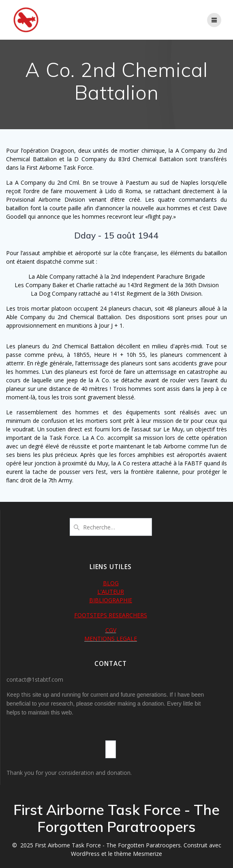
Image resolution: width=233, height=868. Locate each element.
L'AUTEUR (111, 592)
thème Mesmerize (138, 854)
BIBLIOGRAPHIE (111, 600)
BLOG (111, 583)
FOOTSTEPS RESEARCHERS (111, 615)
